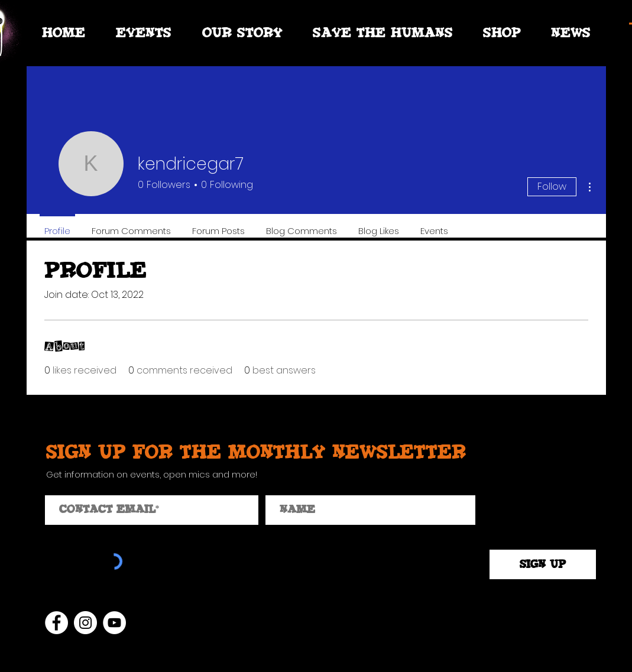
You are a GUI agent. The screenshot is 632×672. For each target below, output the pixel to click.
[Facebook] (56, 623)
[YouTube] (114, 623)
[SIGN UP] (543, 564)
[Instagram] (85, 623)
